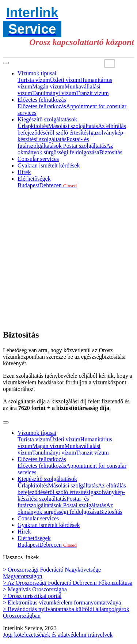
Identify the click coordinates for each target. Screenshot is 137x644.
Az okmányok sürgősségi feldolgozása (65, 149)
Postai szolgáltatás (85, 146)
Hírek (24, 172)
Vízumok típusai (37, 73)
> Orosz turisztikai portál (32, 596)
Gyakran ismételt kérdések (49, 165)
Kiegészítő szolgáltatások (47, 119)
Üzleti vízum (65, 80)
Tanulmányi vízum (54, 93)
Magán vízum (48, 86)
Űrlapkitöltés (33, 126)
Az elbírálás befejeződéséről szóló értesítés (72, 129)
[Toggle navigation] (6, 63)
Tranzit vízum (92, 93)
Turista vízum (34, 80)
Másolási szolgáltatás (73, 126)
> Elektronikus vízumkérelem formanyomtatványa (62, 602)
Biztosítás (111, 152)
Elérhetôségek (34, 179)
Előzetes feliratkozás (42, 100)
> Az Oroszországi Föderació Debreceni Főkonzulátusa (68, 583)
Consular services (38, 159)
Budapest (28, 185)
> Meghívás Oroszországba (35, 589)
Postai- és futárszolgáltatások (53, 142)
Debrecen (58, 185)
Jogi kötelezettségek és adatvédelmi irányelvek (58, 635)
